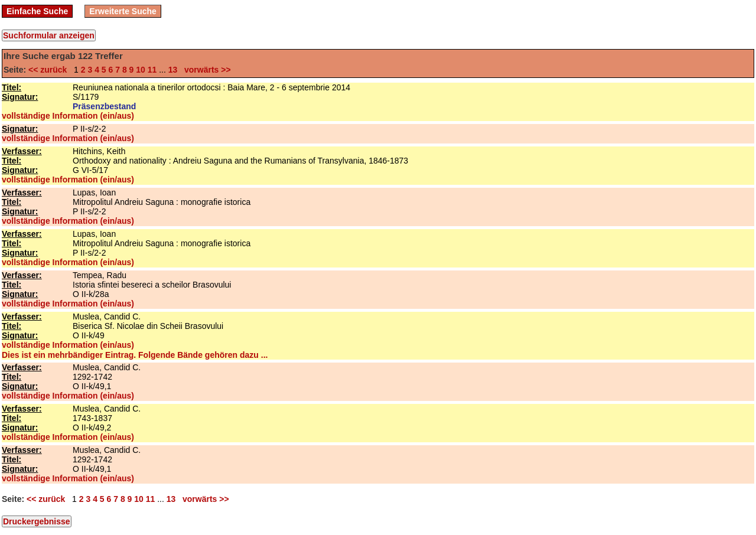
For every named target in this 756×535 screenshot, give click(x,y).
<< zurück (50, 70)
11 (152, 70)
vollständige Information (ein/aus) (68, 116)
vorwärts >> (205, 70)
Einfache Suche (37, 11)
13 (173, 70)
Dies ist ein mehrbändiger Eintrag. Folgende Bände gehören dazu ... (135, 355)
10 (141, 70)
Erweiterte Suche (123, 11)
